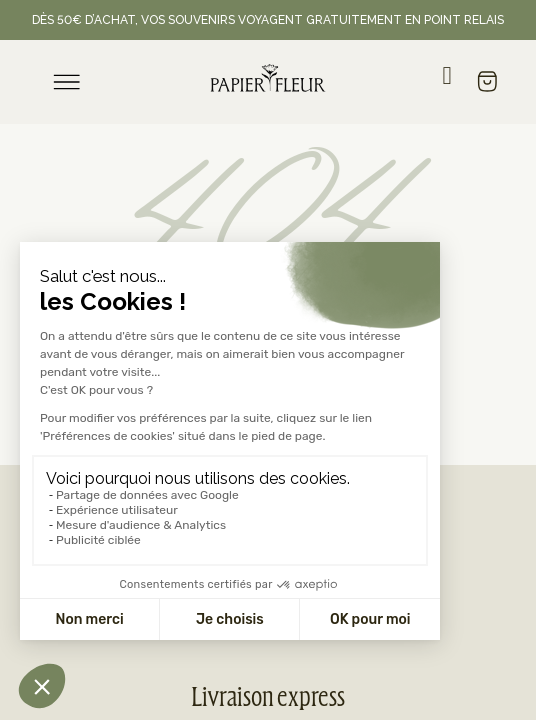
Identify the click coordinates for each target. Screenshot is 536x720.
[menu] (67, 82)
